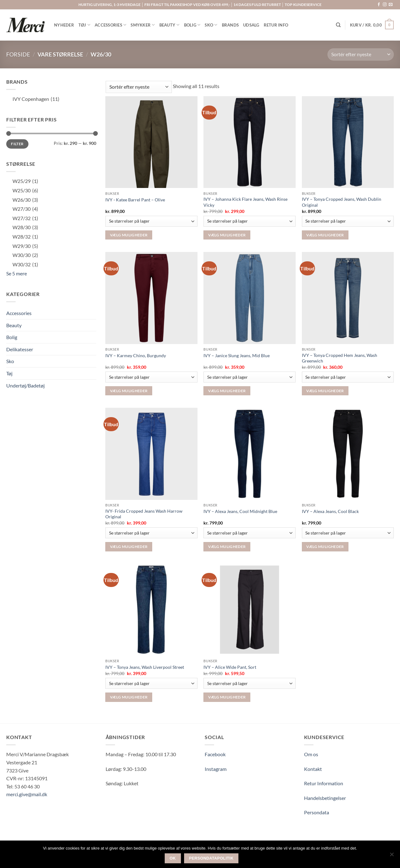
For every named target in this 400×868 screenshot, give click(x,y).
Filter (17, 144)
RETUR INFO (276, 25)
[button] (372, 25)
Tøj (9, 373)
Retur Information (324, 783)
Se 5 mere (17, 273)
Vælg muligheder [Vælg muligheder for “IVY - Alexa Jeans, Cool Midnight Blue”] (227, 547)
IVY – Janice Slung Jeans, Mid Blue (237, 355)
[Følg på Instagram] (385, 5)
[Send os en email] (391, 5)
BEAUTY (170, 25)
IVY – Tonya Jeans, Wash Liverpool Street (145, 667)
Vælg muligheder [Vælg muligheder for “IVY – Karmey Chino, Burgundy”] (129, 391)
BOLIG (192, 25)
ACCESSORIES (110, 25)
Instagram (216, 769)
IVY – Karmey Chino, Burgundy (136, 355)
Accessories (19, 313)
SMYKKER (143, 25)
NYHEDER (64, 25)
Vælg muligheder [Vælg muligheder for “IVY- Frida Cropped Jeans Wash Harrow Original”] (129, 547)
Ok (173, 858)
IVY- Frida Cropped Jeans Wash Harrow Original (144, 514)
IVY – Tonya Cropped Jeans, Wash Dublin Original (342, 202)
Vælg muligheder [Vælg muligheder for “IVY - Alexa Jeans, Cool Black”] (325, 547)
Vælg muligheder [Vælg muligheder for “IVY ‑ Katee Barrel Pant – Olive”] (129, 235)
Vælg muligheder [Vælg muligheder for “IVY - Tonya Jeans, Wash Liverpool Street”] (129, 697)
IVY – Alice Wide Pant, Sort (230, 667)
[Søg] (338, 25)
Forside (18, 54)
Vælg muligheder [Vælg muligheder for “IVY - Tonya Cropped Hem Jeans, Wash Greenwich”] (325, 391)
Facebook (215, 754)
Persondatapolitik (211, 858)
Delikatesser (20, 349)
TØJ (84, 25)
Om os (311, 754)
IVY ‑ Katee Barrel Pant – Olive (135, 200)
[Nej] (392, 856)
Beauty (14, 325)
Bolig (12, 337)
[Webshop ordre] (361, 54)
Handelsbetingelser (325, 798)
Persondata (317, 812)
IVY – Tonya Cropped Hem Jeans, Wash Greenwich (340, 358)
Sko (10, 361)
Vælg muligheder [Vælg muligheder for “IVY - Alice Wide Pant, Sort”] (227, 697)
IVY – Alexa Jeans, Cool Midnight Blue (240, 511)
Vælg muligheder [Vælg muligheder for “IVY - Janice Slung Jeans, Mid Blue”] (227, 391)
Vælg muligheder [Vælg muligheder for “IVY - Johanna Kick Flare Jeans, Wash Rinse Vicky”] (227, 235)
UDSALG (251, 25)
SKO (211, 25)
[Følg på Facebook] (379, 5)
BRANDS (230, 25)
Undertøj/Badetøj (25, 385)
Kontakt (313, 769)
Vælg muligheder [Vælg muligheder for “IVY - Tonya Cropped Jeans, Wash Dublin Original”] (325, 235)
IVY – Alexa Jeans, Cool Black (330, 511)
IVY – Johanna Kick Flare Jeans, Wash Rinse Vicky (245, 202)
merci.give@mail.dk (27, 794)
